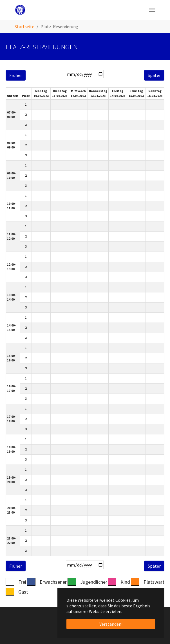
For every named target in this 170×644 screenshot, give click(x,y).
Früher (16, 75)
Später (154, 75)
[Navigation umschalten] (152, 10)
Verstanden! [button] (111, 624)
